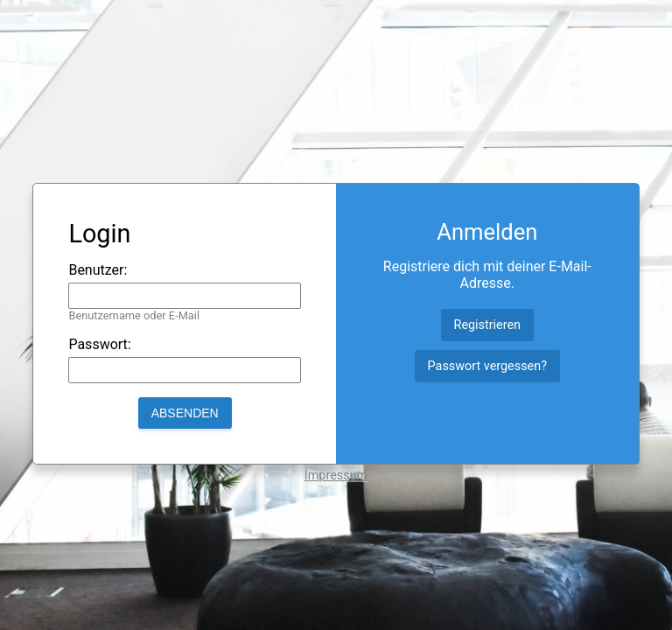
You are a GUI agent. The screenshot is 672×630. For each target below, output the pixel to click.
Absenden (185, 413)
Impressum (336, 476)
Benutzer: (98, 270)
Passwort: (99, 344)
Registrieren (488, 325)
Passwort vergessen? (487, 366)
